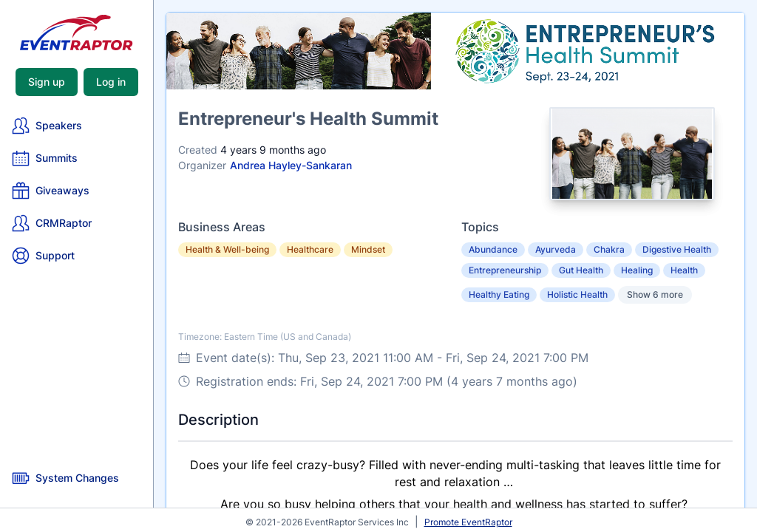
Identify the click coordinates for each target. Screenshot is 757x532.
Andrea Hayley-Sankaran (291, 165)
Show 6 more (655, 294)
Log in (111, 82)
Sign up (47, 82)
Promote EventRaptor (468, 522)
